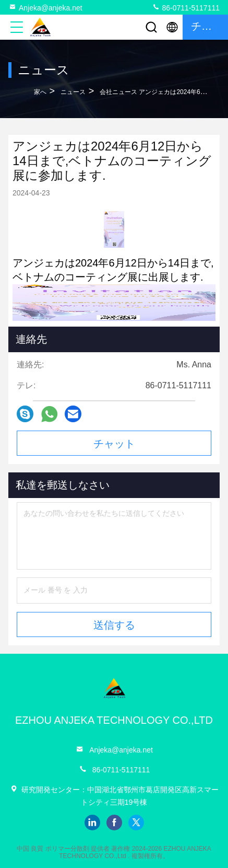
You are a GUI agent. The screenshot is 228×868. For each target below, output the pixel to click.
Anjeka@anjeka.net (45, 7)
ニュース (73, 92)
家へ (40, 92)
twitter (136, 823)
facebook (114, 823)
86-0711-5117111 (186, 7)
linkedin (92, 823)
